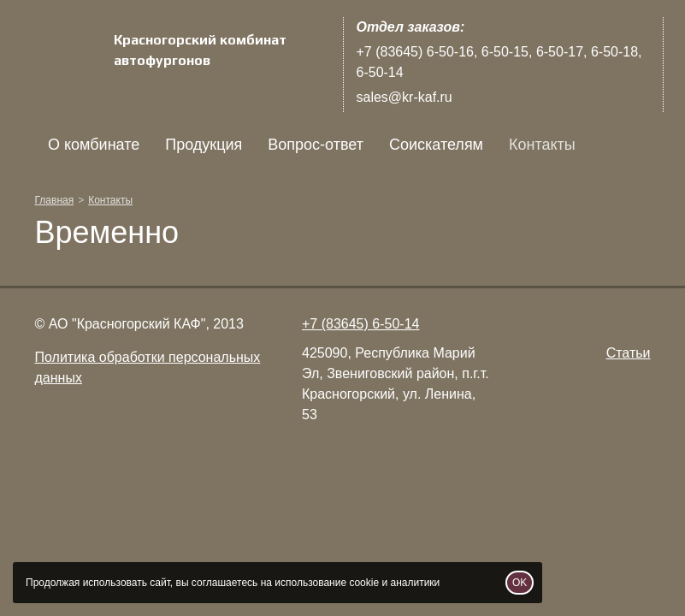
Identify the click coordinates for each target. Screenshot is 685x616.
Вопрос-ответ (316, 145)
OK (520, 583)
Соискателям (435, 145)
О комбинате (94, 145)
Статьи (629, 353)
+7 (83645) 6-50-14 (360, 324)
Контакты (542, 145)
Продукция (204, 145)
